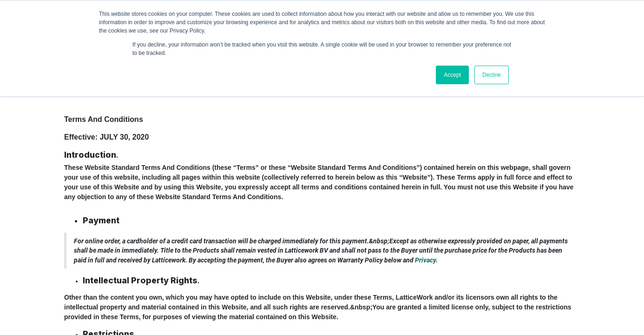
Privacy (425, 260)
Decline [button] (492, 75)
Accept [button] (452, 75)
